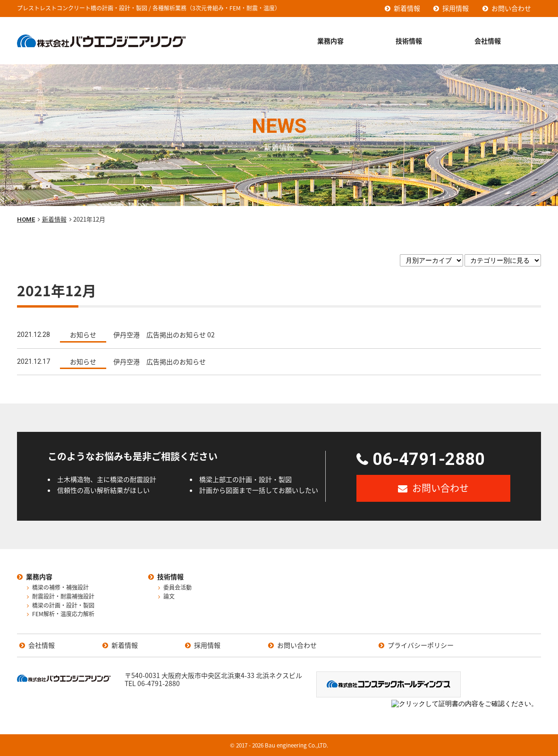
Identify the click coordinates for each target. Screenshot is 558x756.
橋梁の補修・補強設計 (60, 588)
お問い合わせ (511, 8)
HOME (26, 219)
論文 (169, 597)
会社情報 (488, 41)
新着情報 (407, 8)
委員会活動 (178, 588)
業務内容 (330, 41)
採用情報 (456, 8)
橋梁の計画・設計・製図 (63, 606)
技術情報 (409, 41)
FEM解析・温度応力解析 (63, 614)
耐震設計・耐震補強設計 (63, 597)
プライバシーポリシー (421, 645)
